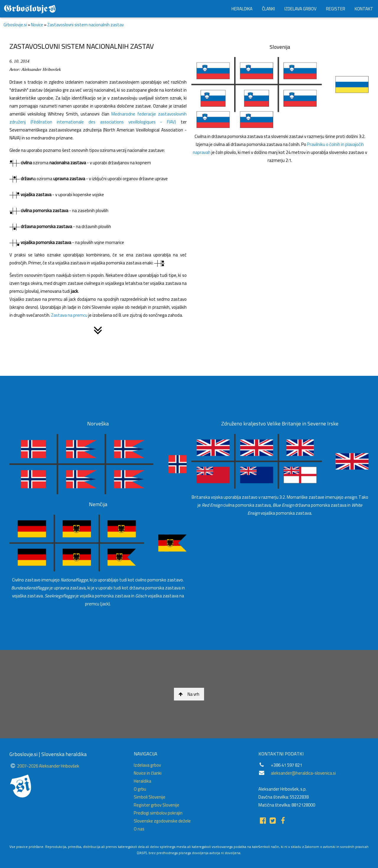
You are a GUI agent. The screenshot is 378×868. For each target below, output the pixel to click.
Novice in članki (148, 773)
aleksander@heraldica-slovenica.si (303, 773)
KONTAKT (364, 9)
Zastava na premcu (69, 315)
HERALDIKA (242, 9)
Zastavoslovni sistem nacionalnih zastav (85, 25)
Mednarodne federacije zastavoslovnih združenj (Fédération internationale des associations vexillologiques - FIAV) (98, 118)
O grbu (140, 789)
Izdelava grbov (147, 765)
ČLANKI (268, 9)
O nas (139, 829)
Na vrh (189, 694)
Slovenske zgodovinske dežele (162, 821)
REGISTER (336, 9)
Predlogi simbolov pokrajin (158, 813)
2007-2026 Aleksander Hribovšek (48, 766)
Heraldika (142, 781)
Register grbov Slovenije (157, 805)
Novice (37, 25)
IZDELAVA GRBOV (300, 9)
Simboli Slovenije (150, 797)
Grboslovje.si (15, 25)
